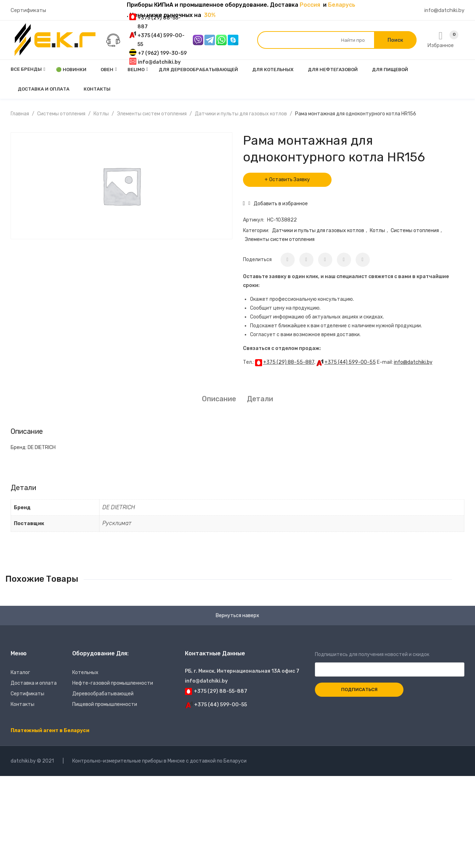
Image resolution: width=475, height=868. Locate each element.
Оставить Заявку (290, 180)
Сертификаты (28, 10)
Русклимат (117, 523)
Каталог (20, 672)
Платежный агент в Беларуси (50, 731)
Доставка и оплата (34, 683)
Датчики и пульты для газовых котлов (241, 114)
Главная (20, 114)
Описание (219, 399)
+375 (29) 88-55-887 (289, 362)
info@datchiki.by (444, 10)
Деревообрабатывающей (103, 694)
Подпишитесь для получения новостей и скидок (390, 662)
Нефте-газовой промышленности (113, 683)
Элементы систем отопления (152, 114)
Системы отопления (61, 114)
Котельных (85, 672)
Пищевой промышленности (105, 704)
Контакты (22, 704)
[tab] (219, 399)
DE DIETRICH (119, 507)
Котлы (101, 114)
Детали (260, 399)
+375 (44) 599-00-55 (350, 362)
